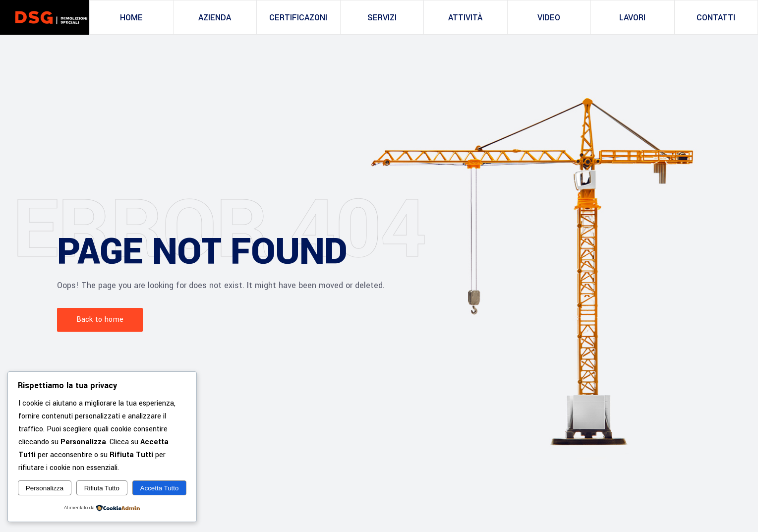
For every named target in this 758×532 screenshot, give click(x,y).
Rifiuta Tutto (102, 488)
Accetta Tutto (160, 488)
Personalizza (45, 488)
